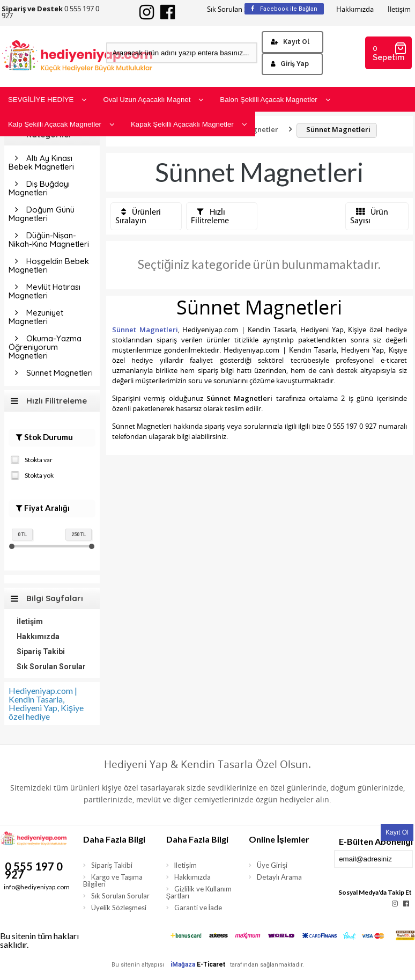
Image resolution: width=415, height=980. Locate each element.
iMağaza (183, 964)
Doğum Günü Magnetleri (42, 214)
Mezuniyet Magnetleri (36, 317)
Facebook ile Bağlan (284, 9)
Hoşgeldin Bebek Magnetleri (49, 265)
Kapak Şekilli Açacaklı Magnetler (189, 124)
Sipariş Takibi (41, 652)
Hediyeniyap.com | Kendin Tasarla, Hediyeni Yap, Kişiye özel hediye (46, 703)
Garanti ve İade (198, 908)
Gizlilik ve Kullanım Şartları (199, 892)
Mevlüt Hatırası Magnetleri (45, 291)
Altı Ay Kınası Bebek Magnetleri (41, 162)
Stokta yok (32, 474)
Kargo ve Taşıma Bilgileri (113, 880)
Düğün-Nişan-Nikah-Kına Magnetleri (49, 240)
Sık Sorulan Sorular (237, 9)
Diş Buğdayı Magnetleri (39, 188)
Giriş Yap (290, 64)
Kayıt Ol (290, 42)
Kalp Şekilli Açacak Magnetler (61, 124)
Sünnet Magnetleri (60, 373)
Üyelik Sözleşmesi (119, 908)
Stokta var (32, 459)
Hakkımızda (355, 9)
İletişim (399, 9)
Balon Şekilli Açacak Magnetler (275, 100)
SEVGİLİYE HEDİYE (47, 100)
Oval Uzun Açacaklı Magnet (153, 100)
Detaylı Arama (279, 877)
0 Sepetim (390, 52)
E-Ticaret (211, 964)
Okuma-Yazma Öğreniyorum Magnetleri (45, 347)
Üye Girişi (272, 865)
